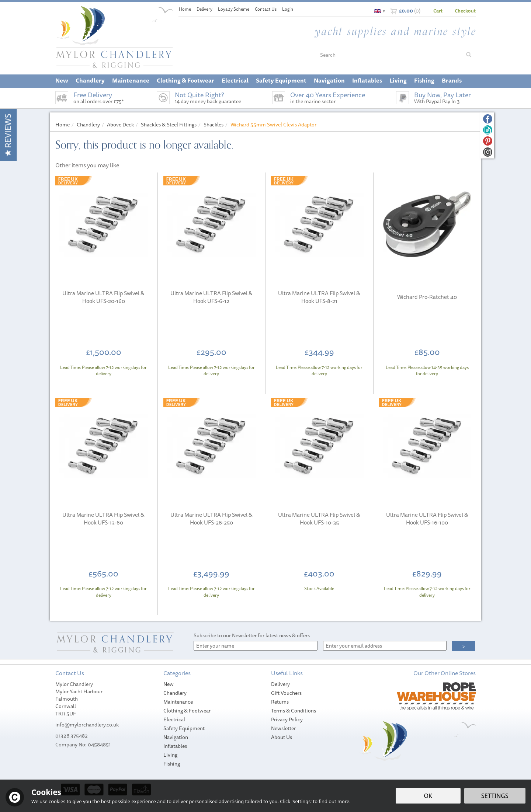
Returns (280, 702)
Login (288, 9)
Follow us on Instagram (488, 152)
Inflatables (175, 746)
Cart (438, 11)
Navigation (176, 737)
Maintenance (178, 702)
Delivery (280, 684)
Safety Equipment (184, 728)
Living (170, 755)
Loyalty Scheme (234, 9)
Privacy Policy (287, 719)
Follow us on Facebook (488, 119)
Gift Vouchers (286, 693)
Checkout (465, 11)
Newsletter (283, 728)
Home (185, 9)
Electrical (174, 719)
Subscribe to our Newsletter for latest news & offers (252, 635)
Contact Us (266, 9)
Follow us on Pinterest (488, 141)
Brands (452, 80)
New (169, 684)
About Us (282, 737)
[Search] (388, 55)
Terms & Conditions (294, 711)
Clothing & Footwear (187, 711)
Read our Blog (488, 130)
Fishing (172, 764)
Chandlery (175, 693)
